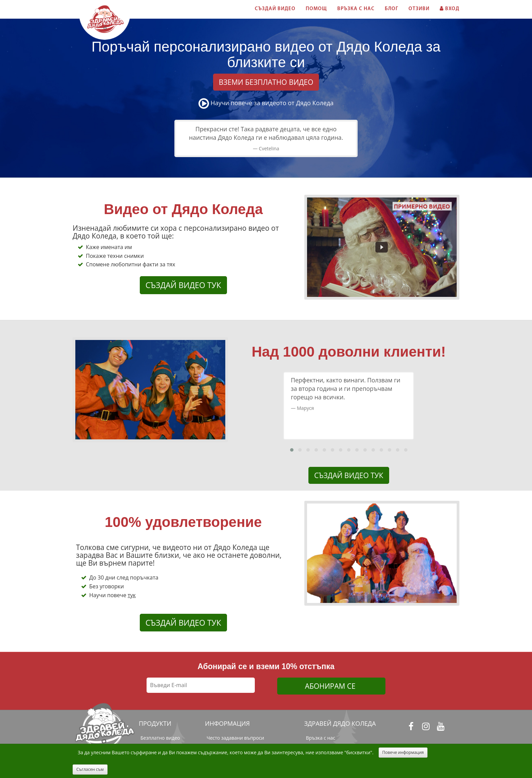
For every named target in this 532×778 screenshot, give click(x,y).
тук (132, 595)
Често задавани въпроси (235, 738)
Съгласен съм (90, 769)
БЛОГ (392, 9)
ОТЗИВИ (419, 9)
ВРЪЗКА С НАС (356, 9)
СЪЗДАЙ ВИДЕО (275, 9)
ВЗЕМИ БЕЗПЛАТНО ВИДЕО (266, 82)
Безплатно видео (160, 738)
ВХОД (450, 9)
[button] (292, 450)
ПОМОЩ (316, 9)
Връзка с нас (321, 738)
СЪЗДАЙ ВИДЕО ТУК (183, 285)
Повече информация (403, 752)
